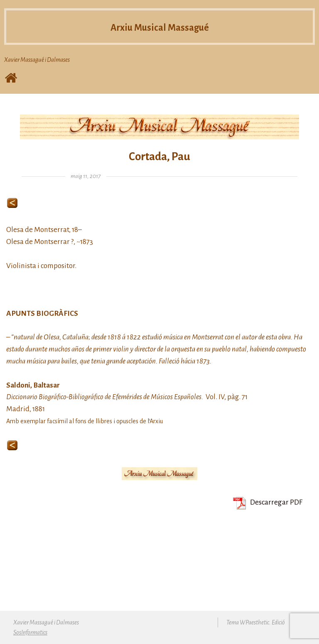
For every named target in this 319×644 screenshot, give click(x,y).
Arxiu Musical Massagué (160, 27)
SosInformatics (30, 632)
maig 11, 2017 (86, 176)
